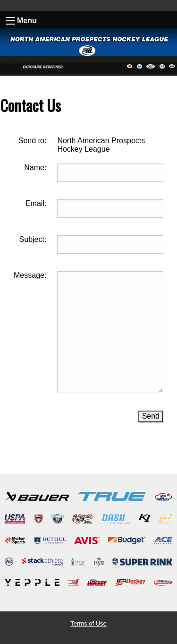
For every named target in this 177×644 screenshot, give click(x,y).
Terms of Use (88, 623)
